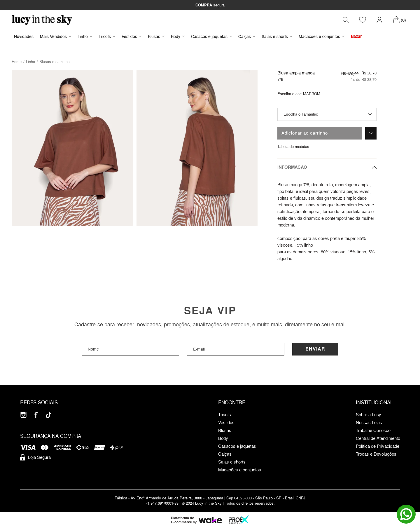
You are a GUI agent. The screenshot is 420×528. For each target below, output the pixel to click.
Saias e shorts (277, 37)
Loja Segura (35, 458)
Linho (85, 37)
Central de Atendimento (378, 439)
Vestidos (132, 37)
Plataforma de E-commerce (182, 520)
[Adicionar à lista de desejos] (371, 133)
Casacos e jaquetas (211, 37)
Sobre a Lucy (369, 415)
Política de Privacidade (378, 447)
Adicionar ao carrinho (305, 133)
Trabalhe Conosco (373, 431)
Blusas (156, 37)
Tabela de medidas (293, 147)
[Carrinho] (399, 20)
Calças (247, 37)
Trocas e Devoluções (376, 454)
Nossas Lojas (369, 423)
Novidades (24, 37)
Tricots (107, 37)
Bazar (356, 37)
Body (178, 37)
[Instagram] (23, 415)
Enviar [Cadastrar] (315, 349)
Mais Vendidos (56, 37)
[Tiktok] (49, 415)
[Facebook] (36, 415)
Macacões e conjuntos (322, 37)
